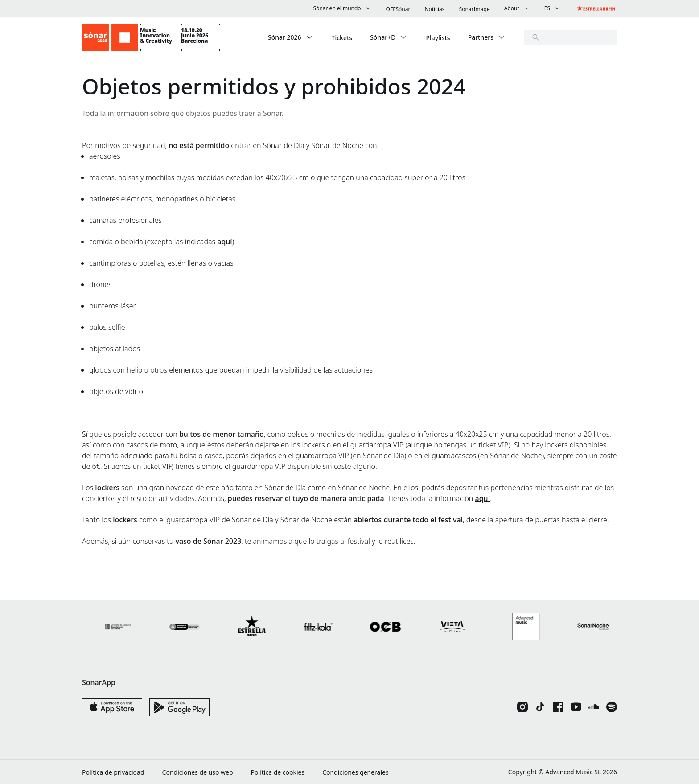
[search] (570, 37)
